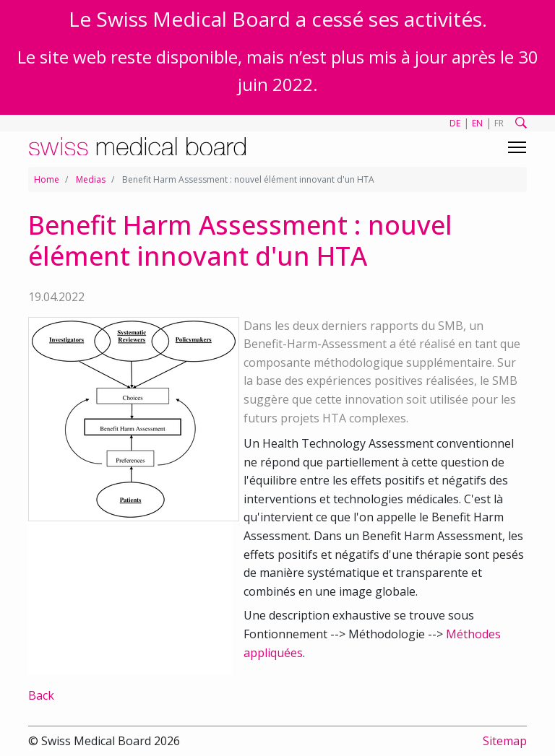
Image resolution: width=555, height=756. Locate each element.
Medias (91, 179)
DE (455, 123)
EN (477, 123)
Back (41, 695)
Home (47, 179)
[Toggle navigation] (517, 147)
